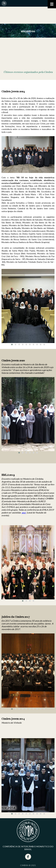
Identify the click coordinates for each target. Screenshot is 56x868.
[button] (12, 345)
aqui (24, 513)
